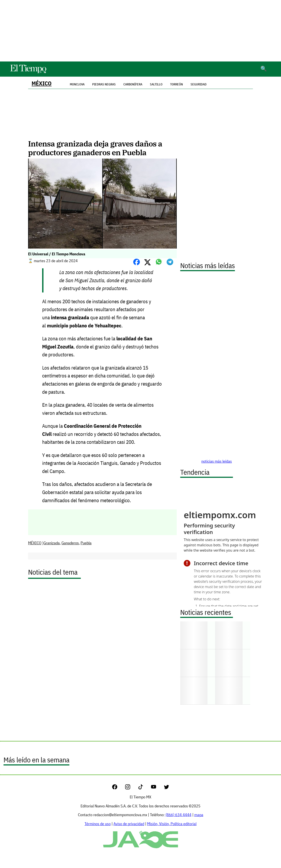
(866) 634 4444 (178, 815)
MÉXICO (42, 83)
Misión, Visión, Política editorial (172, 824)
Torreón (177, 84)
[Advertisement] (140, 31)
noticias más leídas (217, 461)
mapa (199, 815)
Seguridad (199, 84)
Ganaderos (70, 543)
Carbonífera (133, 84)
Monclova (77, 84)
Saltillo (156, 84)
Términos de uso (98, 824)
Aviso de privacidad (129, 824)
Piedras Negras (104, 84)
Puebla (86, 543)
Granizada (52, 543)
